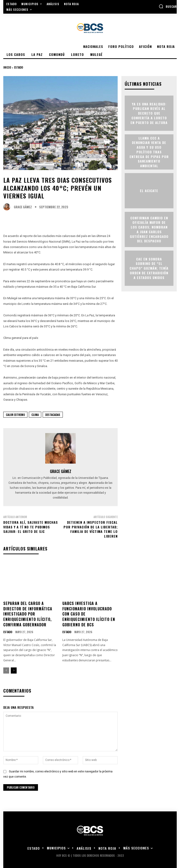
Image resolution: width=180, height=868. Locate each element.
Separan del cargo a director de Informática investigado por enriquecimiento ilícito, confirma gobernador (28, 614)
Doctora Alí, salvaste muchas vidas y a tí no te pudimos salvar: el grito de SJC (31, 527)
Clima (35, 415)
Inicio (7, 67)
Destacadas (53, 415)
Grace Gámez (23, 207)
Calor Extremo (15, 415)
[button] (168, 6)
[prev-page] (6, 670)
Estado (19, 67)
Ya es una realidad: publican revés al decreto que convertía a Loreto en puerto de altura (149, 113)
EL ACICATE (149, 190)
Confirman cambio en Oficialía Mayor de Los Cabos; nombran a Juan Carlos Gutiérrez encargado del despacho (149, 229)
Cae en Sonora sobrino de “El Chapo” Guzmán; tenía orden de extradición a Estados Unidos (149, 268)
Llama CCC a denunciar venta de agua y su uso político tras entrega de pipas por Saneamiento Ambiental (149, 152)
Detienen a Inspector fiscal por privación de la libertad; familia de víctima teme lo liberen (91, 529)
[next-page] (14, 670)
